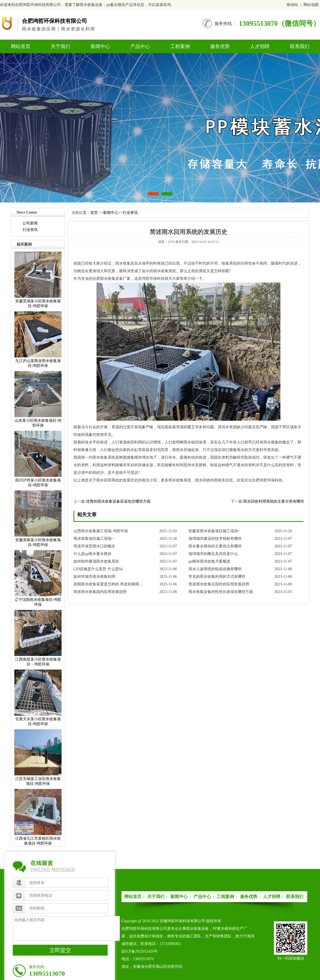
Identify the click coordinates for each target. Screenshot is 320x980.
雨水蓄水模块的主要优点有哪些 (215, 546)
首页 (94, 213)
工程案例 (180, 46)
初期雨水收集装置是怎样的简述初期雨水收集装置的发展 (110, 584)
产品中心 (140, 46)
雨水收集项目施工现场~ (94, 539)
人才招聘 (260, 46)
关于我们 (60, 46)
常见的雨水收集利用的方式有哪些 (217, 577)
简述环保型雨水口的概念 (94, 546)
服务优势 (220, 46)
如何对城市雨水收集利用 (94, 577)
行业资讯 (30, 230)
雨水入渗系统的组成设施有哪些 (215, 569)
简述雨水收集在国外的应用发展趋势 (219, 584)
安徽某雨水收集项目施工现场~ (214, 531)
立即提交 (60, 950)
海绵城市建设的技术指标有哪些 (215, 539)
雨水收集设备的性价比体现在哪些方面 (221, 592)
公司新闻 (30, 223)
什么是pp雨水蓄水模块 (92, 554)
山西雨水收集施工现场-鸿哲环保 (101, 531)
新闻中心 (100, 46)
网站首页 (21, 46)
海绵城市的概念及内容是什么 (213, 554)
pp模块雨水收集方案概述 (209, 561)
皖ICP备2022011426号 (140, 951)
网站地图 (311, 5)
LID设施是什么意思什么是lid (98, 569)
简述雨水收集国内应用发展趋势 (100, 592)
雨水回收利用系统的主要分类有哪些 (274, 501)
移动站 (292, 5)
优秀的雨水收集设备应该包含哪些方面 (118, 501)
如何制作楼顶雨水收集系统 (96, 561)
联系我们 (300, 46)
